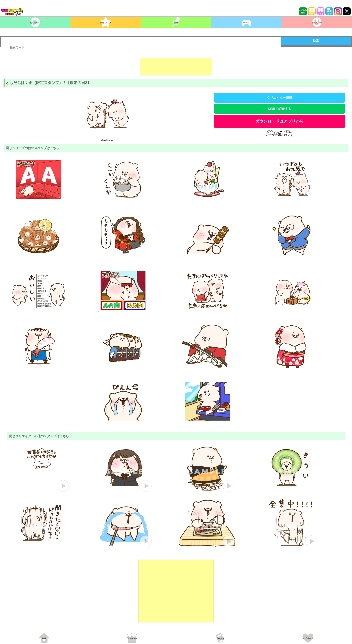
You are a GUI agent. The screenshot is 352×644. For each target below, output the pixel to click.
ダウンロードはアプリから (279, 121)
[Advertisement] (176, 64)
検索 (316, 41)
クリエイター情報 (279, 98)
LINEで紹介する (279, 109)
